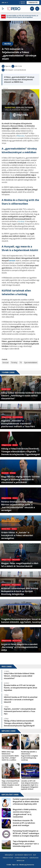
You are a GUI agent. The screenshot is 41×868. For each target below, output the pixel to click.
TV (21, 363)
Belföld (8, 44)
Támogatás (33, 2)
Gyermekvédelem (31, 363)
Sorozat (5, 363)
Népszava (21, 136)
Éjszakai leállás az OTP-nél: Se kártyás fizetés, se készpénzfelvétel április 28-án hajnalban (22, 17)
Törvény (14, 363)
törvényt (21, 221)
